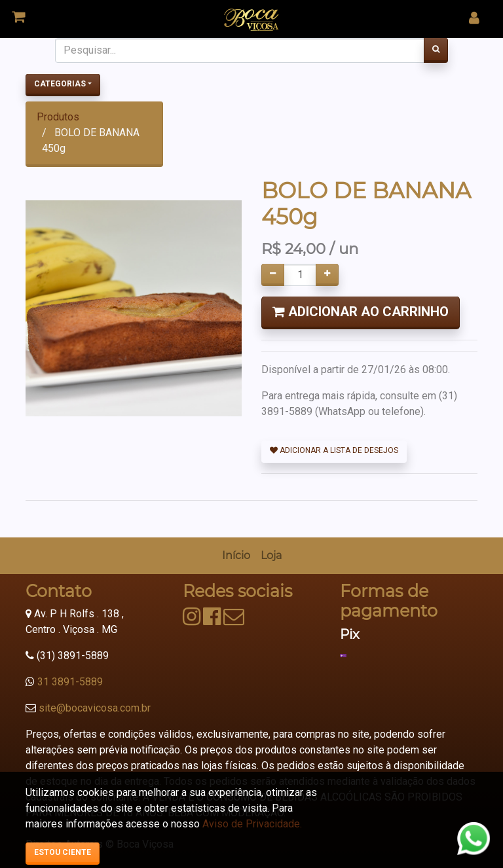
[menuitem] (236, 556)
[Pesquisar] (436, 50)
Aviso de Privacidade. (252, 824)
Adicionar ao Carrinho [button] (361, 312)
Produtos (58, 117)
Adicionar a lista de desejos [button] (334, 450)
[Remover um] (273, 275)
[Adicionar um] (327, 275)
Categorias (60, 84)
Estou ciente (63, 852)
